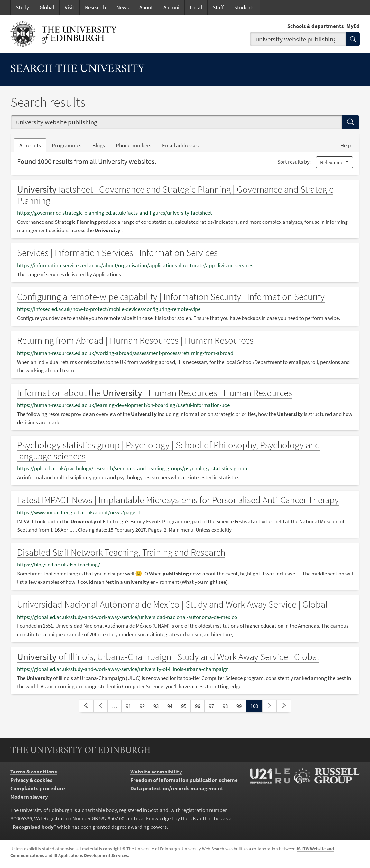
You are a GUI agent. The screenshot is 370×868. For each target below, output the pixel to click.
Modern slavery (29, 797)
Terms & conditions (34, 772)
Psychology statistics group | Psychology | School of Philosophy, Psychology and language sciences (169, 451)
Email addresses (183, 145)
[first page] (86, 706)
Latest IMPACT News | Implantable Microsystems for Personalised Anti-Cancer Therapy (178, 500)
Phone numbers (136, 145)
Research (95, 7)
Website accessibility (156, 772)
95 (186, 705)
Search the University (77, 69)
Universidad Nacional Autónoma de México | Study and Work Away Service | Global (172, 604)
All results (30, 145)
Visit (69, 7)
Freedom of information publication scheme (184, 780)
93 (158, 705)
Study (22, 7)
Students (244, 7)
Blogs (101, 145)
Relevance (332, 162)
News (123, 7)
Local (196, 7)
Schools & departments (316, 26)
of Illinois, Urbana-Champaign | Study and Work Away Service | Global (168, 657)
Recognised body (33, 827)
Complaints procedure (38, 788)
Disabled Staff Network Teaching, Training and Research (121, 552)
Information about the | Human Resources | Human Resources (155, 393)
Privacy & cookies (31, 780)
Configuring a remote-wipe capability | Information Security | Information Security (171, 297)
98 (227, 705)
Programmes (67, 145)
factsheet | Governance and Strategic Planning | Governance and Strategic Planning (175, 195)
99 (241, 705)
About (146, 7)
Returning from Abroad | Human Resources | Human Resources (135, 340)
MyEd (353, 26)
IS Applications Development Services (91, 855)
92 (144, 705)
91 (130, 705)
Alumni (171, 7)
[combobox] (298, 39)
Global (47, 7)
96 (199, 705)
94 (172, 705)
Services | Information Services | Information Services (117, 253)
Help (346, 145)
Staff (218, 7)
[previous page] (101, 706)
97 (213, 705)
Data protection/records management (177, 788)
